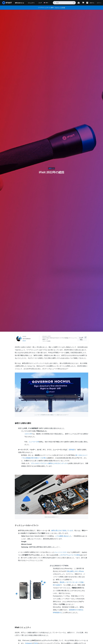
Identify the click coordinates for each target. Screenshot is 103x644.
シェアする (83, 338)
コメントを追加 (46, 341)
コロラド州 (28, 434)
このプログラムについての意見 (70, 555)
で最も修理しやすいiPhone (75, 571)
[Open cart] (83, 3)
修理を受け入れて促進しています (62, 530)
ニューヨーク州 (34, 442)
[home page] (7, 3)
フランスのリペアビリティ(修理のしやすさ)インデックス (49, 463)
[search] (64, 3)
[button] (87, 3)
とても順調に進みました (63, 536)
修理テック (51, 168)
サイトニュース (73, 338)
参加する (92, 3)
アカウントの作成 (60, 8)
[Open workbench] (79, 3)
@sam (24, 341)
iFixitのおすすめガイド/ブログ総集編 (59, 338)
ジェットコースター (61, 552)
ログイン (99, 3)
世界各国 (72, 450)
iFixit (48, 338)
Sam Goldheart (27, 339)
